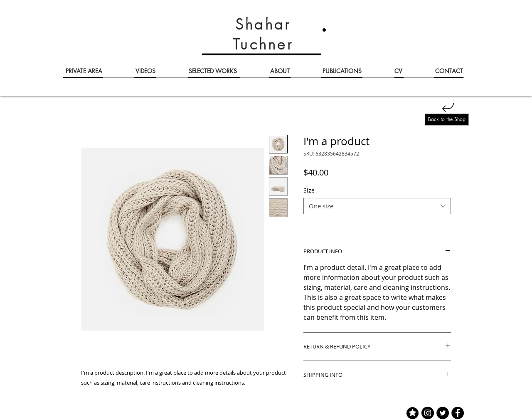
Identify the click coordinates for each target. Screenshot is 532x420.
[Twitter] (443, 413)
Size (309, 190)
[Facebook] (458, 413)
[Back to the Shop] (447, 120)
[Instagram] (428, 413)
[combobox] (377, 206)
